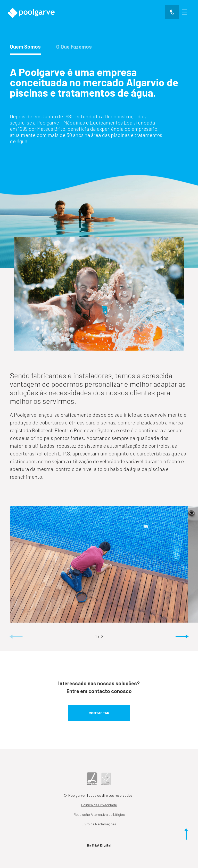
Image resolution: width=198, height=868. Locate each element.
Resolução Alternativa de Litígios (99, 814)
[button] (182, 637)
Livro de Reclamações (99, 824)
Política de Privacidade (99, 805)
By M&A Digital (99, 845)
